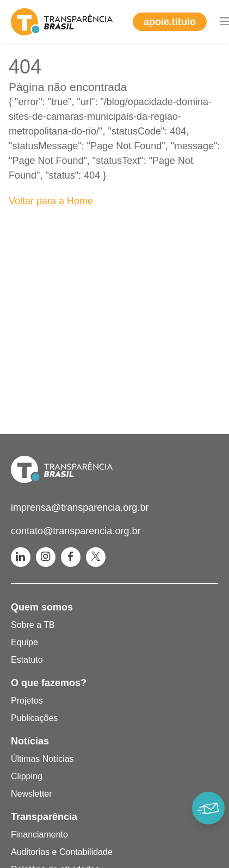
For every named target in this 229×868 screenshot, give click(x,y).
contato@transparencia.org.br (76, 531)
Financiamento (39, 835)
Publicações (34, 718)
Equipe (24, 642)
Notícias (30, 741)
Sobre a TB (33, 625)
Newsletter (32, 794)
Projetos (27, 701)
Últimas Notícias (42, 759)
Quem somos (42, 607)
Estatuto (27, 660)
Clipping (27, 776)
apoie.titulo (170, 22)
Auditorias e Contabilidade (62, 852)
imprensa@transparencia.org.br (80, 508)
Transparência (44, 817)
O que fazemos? (49, 683)
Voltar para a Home (51, 201)
